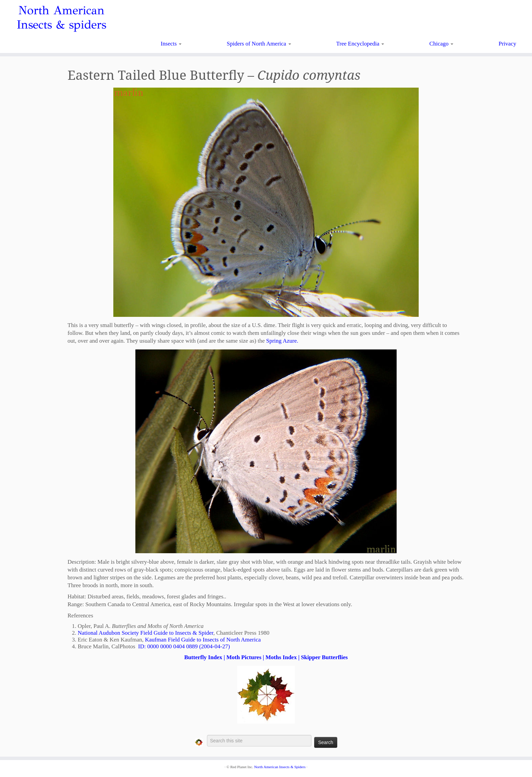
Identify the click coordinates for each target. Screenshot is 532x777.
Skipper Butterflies (324, 657)
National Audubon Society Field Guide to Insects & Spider (146, 633)
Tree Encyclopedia (360, 44)
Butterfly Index (203, 657)
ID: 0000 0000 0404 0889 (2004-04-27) (184, 646)
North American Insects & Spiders (280, 767)
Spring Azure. (282, 341)
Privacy (507, 44)
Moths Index (281, 657)
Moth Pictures (244, 657)
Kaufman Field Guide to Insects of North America (203, 640)
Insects (171, 44)
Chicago (441, 44)
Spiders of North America (259, 44)
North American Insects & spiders (61, 18)
